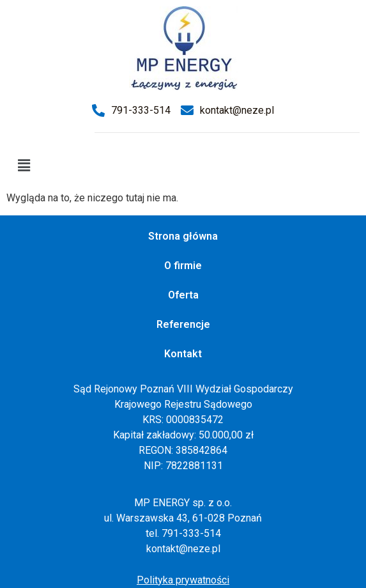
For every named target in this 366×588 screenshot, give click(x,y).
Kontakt (183, 354)
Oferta (183, 295)
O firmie (183, 266)
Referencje (183, 324)
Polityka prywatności (183, 580)
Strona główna (183, 236)
